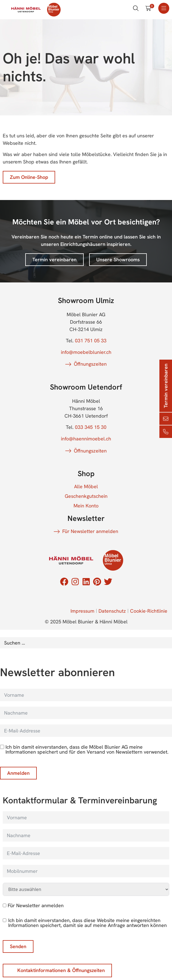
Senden (18, 946)
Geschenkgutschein (86, 496)
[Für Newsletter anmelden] (5, 905)
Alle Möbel (86, 487)
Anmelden (18, 773)
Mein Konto (86, 506)
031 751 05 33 (91, 341)
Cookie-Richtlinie (149, 611)
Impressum (82, 611)
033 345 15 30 (91, 427)
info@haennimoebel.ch (86, 439)
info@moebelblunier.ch (86, 352)
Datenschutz (112, 611)
